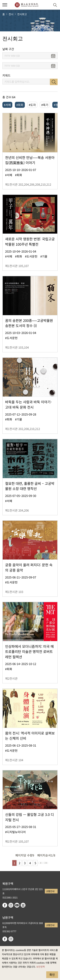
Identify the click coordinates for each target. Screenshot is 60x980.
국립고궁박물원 (26, 5)
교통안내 (50, 891)
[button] (47, 5)
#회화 (20, 105)
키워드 (6, 75)
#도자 (32, 105)
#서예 (7, 105)
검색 (54, 82)
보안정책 (40, 967)
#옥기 (45, 105)
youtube (17, 905)
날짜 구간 (8, 49)
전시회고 (22, 14)
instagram (11, 905)
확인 (52, 975)
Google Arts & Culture (23, 905)
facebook (5, 905)
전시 (11, 14)
